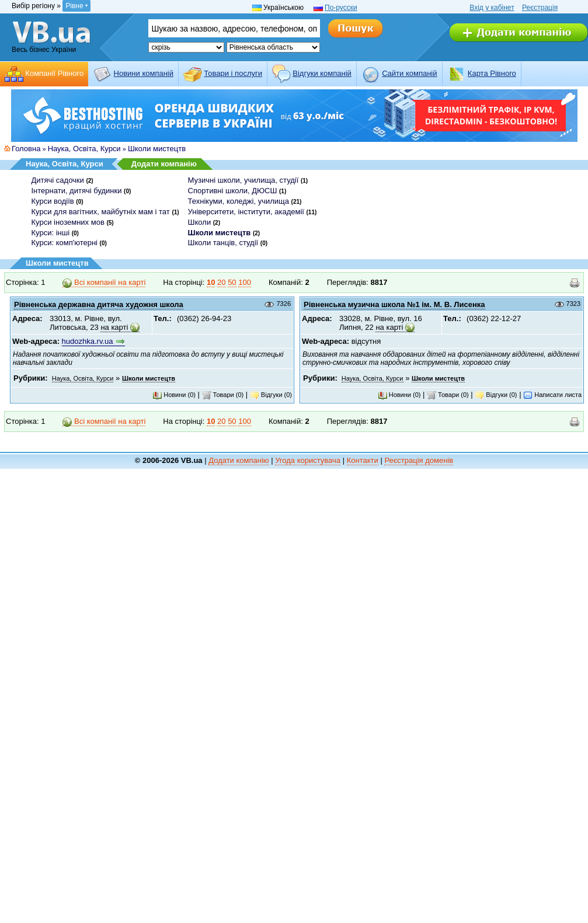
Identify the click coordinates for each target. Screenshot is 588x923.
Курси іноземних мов (68, 222)
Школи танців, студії (223, 243)
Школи (200, 222)
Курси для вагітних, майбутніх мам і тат (101, 212)
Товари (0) (223, 395)
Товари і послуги (233, 73)
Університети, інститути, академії (246, 212)
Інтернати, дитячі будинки (77, 191)
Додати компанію (164, 164)
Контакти (363, 460)
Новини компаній (144, 73)
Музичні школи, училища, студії (243, 180)
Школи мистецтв (157, 149)
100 (245, 282)
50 (232, 282)
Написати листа (552, 395)
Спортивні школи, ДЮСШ (233, 191)
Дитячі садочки (58, 180)
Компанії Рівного (54, 73)
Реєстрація (540, 8)
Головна (26, 149)
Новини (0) (174, 395)
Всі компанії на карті (104, 283)
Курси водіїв (53, 201)
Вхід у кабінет (492, 8)
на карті (114, 327)
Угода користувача (308, 460)
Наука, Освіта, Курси (84, 149)
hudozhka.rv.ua (88, 341)
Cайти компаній (409, 73)
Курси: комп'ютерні (65, 243)
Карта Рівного (492, 73)
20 (221, 282)
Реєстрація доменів (419, 460)
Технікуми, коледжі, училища (239, 201)
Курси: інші (51, 233)
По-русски (341, 8)
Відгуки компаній (322, 73)
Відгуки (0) (271, 395)
